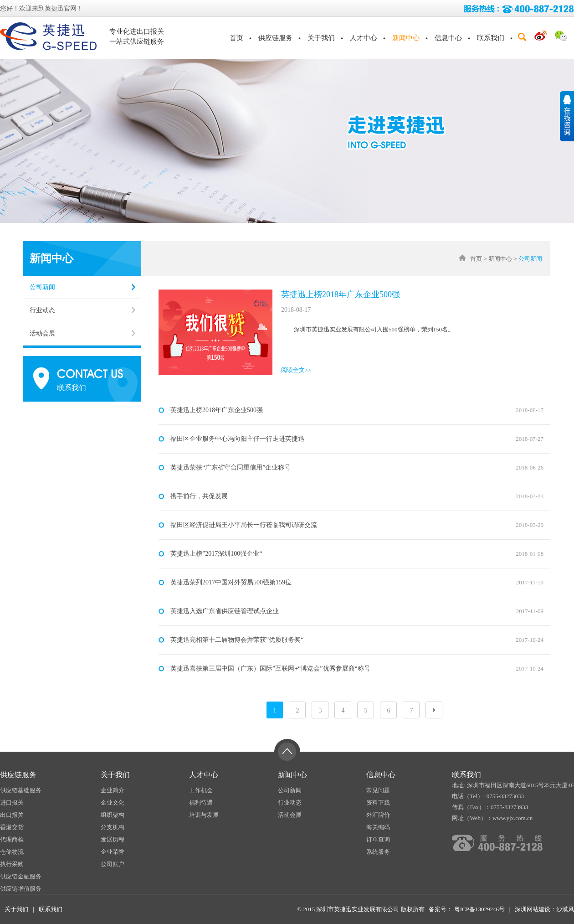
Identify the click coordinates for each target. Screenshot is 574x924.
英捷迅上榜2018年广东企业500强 (341, 294)
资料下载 (378, 803)
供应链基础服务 (21, 790)
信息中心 (448, 38)
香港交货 (12, 827)
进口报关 (12, 803)
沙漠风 (565, 909)
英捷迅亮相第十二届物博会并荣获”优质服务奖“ (237, 640)
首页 (236, 38)
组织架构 (113, 815)
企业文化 (113, 803)
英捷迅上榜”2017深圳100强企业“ (216, 554)
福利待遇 (201, 803)
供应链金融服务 (21, 876)
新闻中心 (406, 38)
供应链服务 (275, 38)
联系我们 (491, 38)
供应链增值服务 (21, 889)
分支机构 (113, 827)
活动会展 (42, 333)
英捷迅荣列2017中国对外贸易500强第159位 (231, 582)
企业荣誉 (113, 852)
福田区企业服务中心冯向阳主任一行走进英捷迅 (237, 439)
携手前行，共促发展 (199, 496)
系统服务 (378, 852)
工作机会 (201, 790)
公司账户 (113, 864)
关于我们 (321, 38)
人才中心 (364, 38)
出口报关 (12, 815)
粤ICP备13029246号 (478, 909)
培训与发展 (204, 815)
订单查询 (378, 839)
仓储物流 (12, 852)
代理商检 (12, 839)
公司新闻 (42, 287)
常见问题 (378, 790)
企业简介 (113, 790)
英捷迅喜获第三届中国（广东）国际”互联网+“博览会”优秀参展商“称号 (270, 668)
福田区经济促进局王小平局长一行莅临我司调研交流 (244, 525)
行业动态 (42, 310)
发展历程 (113, 839)
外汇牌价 (378, 815)
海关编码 (378, 827)
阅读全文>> (296, 370)
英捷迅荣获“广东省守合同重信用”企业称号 (231, 467)
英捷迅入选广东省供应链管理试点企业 (225, 611)
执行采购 (12, 864)
